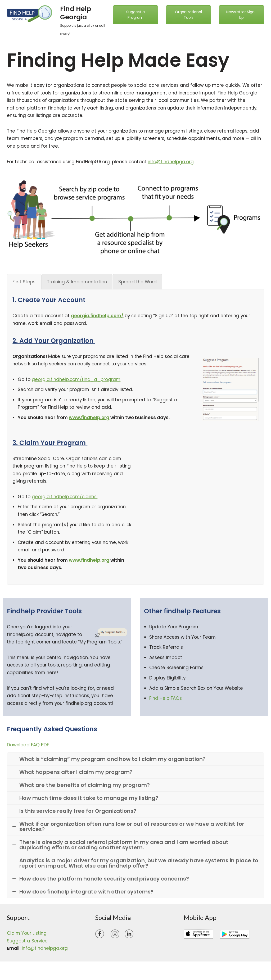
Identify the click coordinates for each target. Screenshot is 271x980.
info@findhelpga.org (174, 163)
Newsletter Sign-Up (241, 15)
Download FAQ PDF (28, 749)
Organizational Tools (188, 15)
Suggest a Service (28, 945)
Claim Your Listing (27, 937)
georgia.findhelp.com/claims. (65, 499)
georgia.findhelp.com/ (98, 317)
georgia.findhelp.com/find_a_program (77, 381)
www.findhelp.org (89, 420)
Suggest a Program (135, 15)
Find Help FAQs (166, 702)
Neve (10, 973)
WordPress (60, 973)
